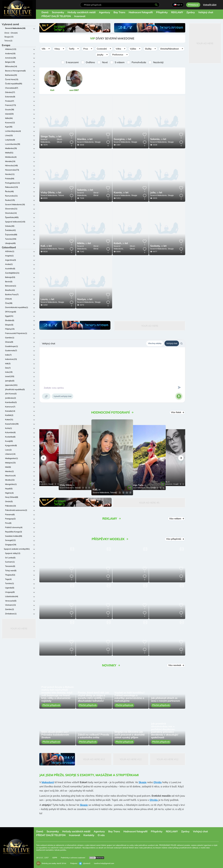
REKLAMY (177, 12)
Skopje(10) (9, 37)
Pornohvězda (139, 62)
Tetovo (61, 195)
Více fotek (178, 412)
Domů (45, 12)
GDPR (55, 858)
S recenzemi (72, 62)
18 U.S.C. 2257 (42, 858)
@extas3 (85, 864)
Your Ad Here (19, 629)
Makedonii (48, 782)
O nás (101, 835)
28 (85, 139)
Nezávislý (158, 62)
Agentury (105, 12)
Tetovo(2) (8, 41)
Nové (105, 62)
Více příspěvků (175, 539)
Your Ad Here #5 (149, 503)
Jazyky (100, 55)
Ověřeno (90, 62)
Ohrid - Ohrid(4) (11, 33)
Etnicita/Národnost (170, 49)
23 (84, 243)
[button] (44, 458)
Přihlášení (193, 5)
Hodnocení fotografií (141, 12)
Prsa (86, 49)
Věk (44, 49)
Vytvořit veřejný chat (62, 396)
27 (122, 139)
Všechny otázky (155, 343)
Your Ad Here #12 (94, 759)
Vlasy (57, 49)
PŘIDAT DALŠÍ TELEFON (56, 16)
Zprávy (191, 12)
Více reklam (177, 519)
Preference (118, 55)
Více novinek (176, 665)
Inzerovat (80, 16)
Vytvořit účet (210, 5)
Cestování (102, 49)
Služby (148, 49)
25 (51, 137)
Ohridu (158, 782)
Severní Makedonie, (46, 141)
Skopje (98, 142)
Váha (118, 49)
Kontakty (89, 835)
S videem (120, 62)
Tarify (72, 49)
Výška (133, 49)
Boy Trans (119, 12)
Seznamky (58, 12)
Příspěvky (162, 12)
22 (156, 193)
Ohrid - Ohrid (60, 141)
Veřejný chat (206, 12)
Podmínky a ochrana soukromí (73, 858)
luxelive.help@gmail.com (104, 863)
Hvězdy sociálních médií (82, 12)
